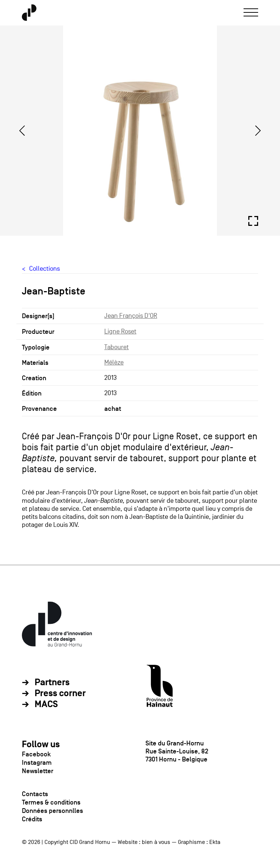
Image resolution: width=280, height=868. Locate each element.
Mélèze (114, 362)
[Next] (258, 131)
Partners (52, 683)
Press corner (60, 694)
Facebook (36, 754)
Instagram (37, 763)
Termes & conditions (51, 802)
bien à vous (156, 842)
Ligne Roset (120, 331)
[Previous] (22, 131)
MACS (46, 705)
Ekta (215, 842)
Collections (44, 269)
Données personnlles (52, 811)
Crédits (32, 819)
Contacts (35, 794)
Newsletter (38, 771)
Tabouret (116, 347)
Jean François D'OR (131, 316)
